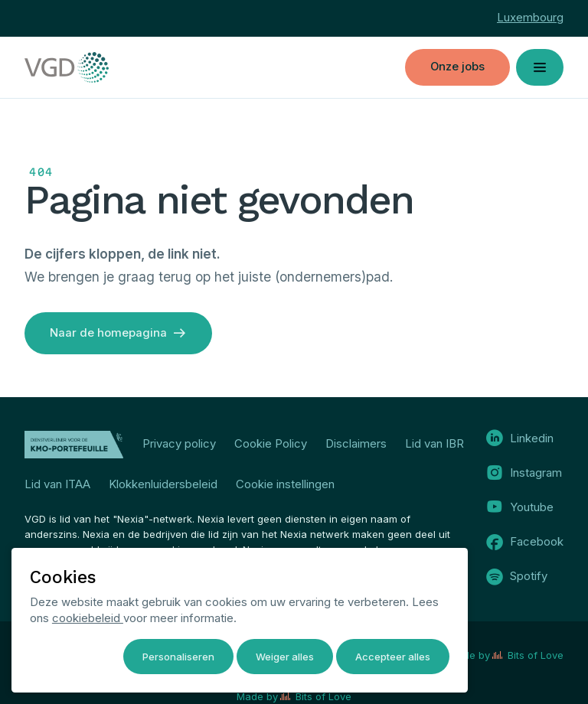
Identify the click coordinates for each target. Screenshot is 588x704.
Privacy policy (179, 444)
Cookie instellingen (285, 484)
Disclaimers (356, 444)
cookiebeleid (88, 618)
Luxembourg (530, 18)
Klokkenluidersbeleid (163, 484)
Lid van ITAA (57, 484)
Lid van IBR (434, 444)
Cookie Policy (271, 444)
